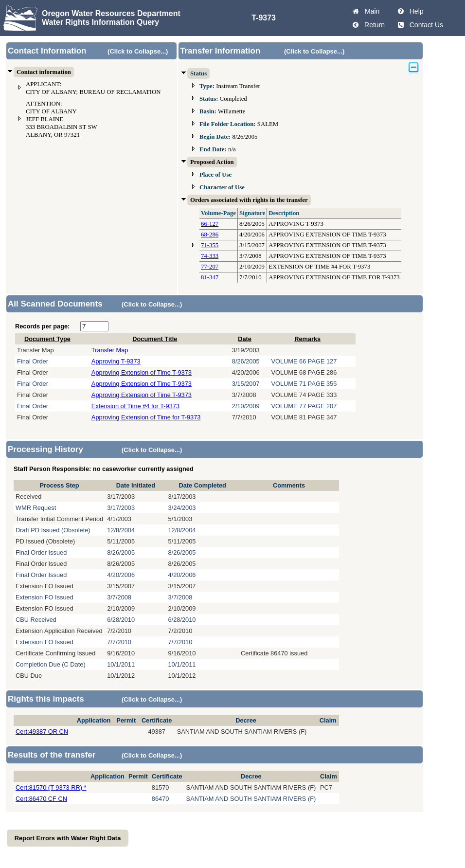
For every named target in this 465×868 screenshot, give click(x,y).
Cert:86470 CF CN (41, 799)
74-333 (210, 256)
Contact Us (424, 25)
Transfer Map (110, 350)
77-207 (210, 267)
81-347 (210, 277)
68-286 (210, 235)
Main (370, 11)
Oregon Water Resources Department (111, 13)
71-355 (210, 245)
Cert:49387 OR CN (42, 732)
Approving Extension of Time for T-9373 (146, 417)
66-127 (210, 224)
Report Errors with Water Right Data (68, 838)
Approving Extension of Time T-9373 (142, 372)
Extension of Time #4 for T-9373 (135, 406)
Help (415, 11)
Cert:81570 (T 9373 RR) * (51, 787)
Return (373, 25)
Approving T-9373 (116, 361)
